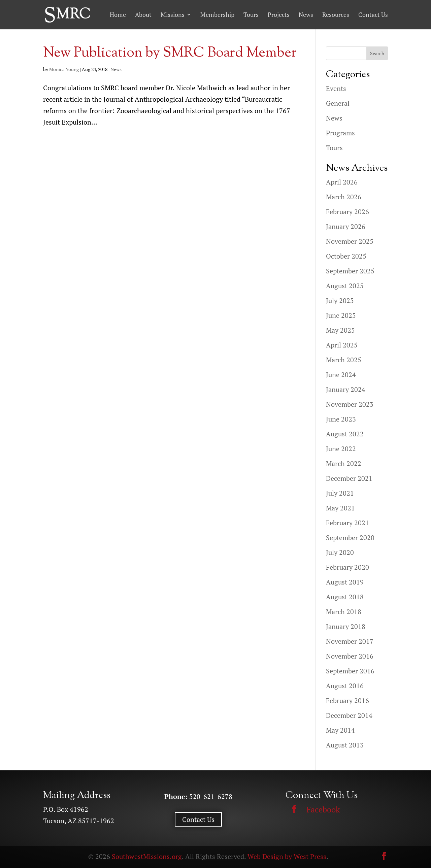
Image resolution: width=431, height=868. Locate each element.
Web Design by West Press (287, 856)
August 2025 (345, 286)
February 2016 (347, 700)
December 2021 (349, 478)
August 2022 (345, 434)
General (338, 103)
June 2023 (341, 419)
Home (118, 15)
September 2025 (350, 271)
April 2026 (342, 182)
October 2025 (346, 256)
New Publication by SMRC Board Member (170, 53)
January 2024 (346, 389)
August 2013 (345, 745)
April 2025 (342, 345)
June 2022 (341, 449)
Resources (336, 15)
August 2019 (345, 582)
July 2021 (340, 493)
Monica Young (64, 69)
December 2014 (349, 715)
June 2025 (341, 315)
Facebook (323, 809)
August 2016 (345, 686)
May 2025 (340, 330)
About (143, 15)
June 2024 (341, 375)
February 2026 (347, 212)
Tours (251, 15)
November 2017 (350, 641)
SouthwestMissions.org (147, 856)
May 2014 (340, 730)
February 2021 (347, 523)
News (306, 15)
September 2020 (350, 538)
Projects (279, 15)
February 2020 (347, 567)
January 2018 (346, 626)
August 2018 (345, 597)
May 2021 (340, 508)
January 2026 (346, 226)
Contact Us (373, 15)
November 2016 (350, 656)
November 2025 (350, 241)
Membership (217, 15)
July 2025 (340, 301)
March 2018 (344, 612)
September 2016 (350, 671)
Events (336, 88)
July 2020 (340, 552)
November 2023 (350, 404)
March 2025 (344, 360)
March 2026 (344, 197)
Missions (173, 15)
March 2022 (344, 463)
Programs (340, 133)
